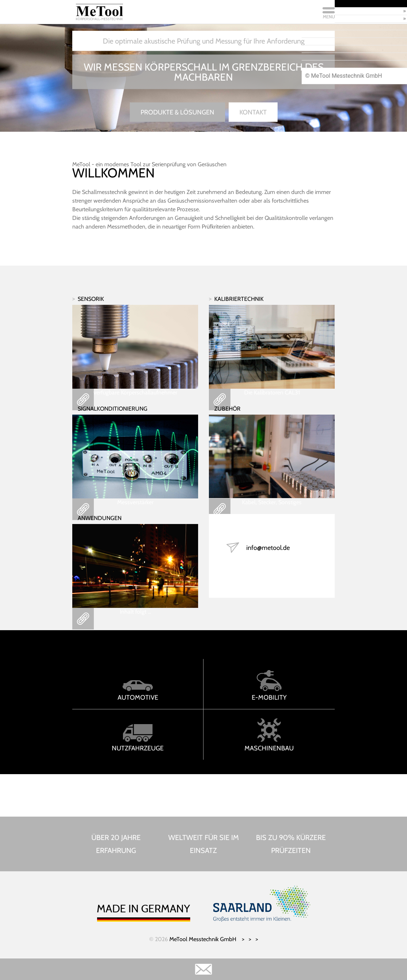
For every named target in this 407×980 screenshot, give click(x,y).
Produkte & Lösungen (177, 112)
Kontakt (253, 112)
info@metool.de (268, 548)
